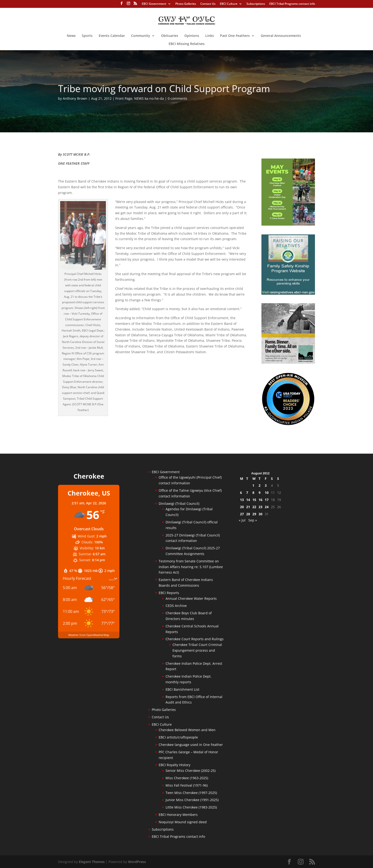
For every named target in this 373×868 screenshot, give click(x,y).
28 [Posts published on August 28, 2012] (248, 514)
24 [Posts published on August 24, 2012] (267, 507)
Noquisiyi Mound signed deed (183, 822)
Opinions (192, 36)
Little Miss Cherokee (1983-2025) (191, 807)
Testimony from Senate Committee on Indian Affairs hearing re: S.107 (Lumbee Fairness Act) (191, 567)
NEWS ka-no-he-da (149, 98)
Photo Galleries (186, 4)
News (71, 36)
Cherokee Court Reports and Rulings (195, 639)
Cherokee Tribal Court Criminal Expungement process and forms (197, 650)
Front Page (124, 98)
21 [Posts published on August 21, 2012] (248, 507)
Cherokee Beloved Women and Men (187, 730)
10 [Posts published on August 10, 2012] (267, 493)
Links (210, 36)
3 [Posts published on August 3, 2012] (266, 485)
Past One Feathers (235, 36)
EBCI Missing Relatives (187, 44)
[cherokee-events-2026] (288, 224)
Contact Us (208, 4)
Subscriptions (256, 4)
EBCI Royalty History (174, 765)
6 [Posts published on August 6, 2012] (241, 493)
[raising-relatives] (288, 293)
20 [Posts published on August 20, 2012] (242, 507)
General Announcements (281, 36)
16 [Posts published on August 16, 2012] (260, 500)
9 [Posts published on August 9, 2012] (260, 493)
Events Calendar (112, 36)
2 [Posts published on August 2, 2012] (260, 485)
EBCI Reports (169, 593)
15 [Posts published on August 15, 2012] (254, 500)
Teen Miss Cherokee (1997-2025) (191, 793)
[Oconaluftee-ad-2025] (288, 424)
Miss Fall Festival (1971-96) (187, 785)
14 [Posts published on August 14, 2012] (248, 500)
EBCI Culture (229, 4)
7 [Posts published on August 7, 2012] (247, 493)
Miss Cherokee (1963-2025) (187, 778)
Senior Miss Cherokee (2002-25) (191, 771)
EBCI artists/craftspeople (178, 737)
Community (141, 36)
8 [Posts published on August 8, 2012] (253, 493)
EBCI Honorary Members (178, 815)
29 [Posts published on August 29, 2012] (254, 514)
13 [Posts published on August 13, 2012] (242, 500)
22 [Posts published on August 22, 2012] (254, 507)
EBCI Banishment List (182, 689)
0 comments (177, 98)
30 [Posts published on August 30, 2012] (260, 514)
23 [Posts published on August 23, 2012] (260, 507)
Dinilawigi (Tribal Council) (179, 503)
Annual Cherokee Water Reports (191, 598)
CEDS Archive (176, 606)
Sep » (253, 520)
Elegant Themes (92, 862)
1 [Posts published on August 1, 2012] (253, 485)
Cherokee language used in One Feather (191, 745)
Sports (87, 36)
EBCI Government (154, 4)
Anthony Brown (75, 98)
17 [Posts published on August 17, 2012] (267, 500)
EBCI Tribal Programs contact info (292, 4)
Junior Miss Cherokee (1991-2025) (192, 800)
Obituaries (170, 36)
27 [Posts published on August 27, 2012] (242, 514)
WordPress (137, 862)
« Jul (242, 520)
